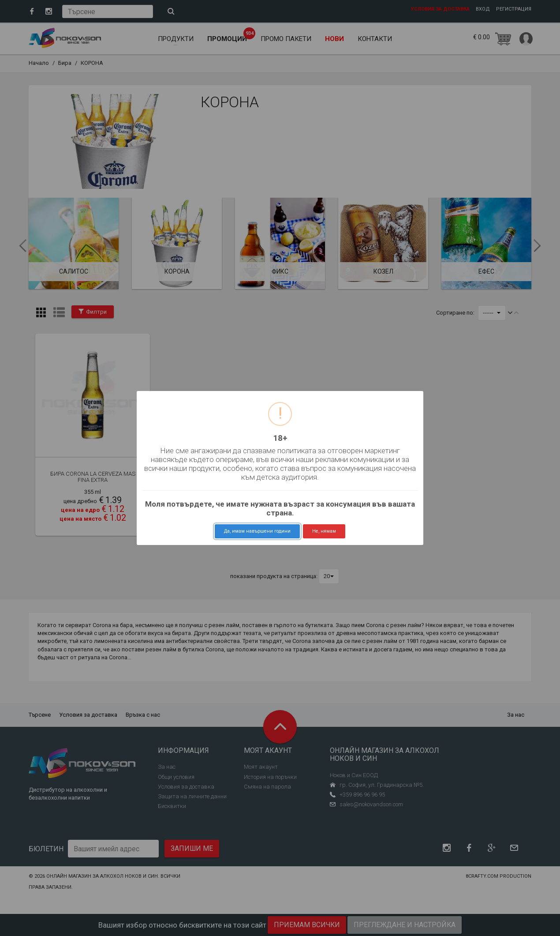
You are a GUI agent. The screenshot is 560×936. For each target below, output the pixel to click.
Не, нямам (324, 531)
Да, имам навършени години (257, 531)
